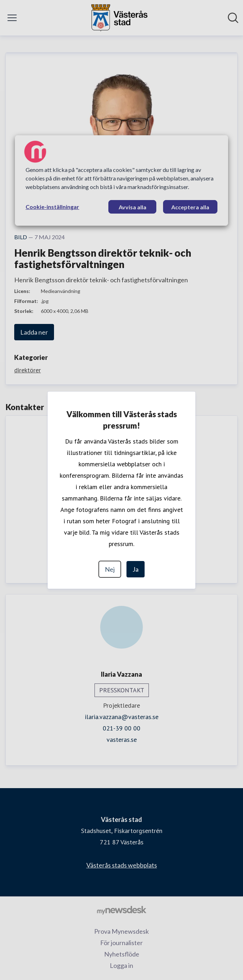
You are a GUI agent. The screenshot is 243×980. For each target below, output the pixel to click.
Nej (110, 569)
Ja (136, 569)
